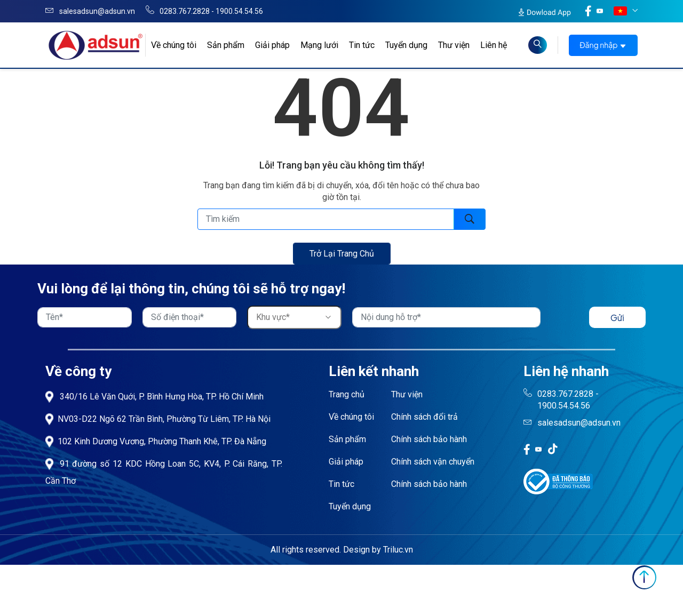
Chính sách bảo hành (429, 439)
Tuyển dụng (406, 45)
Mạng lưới (319, 45)
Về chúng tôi (351, 417)
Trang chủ (347, 394)
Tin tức (362, 45)
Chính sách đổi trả (424, 417)
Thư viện (454, 45)
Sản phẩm (226, 45)
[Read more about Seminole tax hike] (538, 45)
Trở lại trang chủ (342, 254)
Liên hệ (494, 45)
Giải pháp (272, 45)
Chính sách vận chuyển (433, 462)
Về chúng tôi (174, 45)
